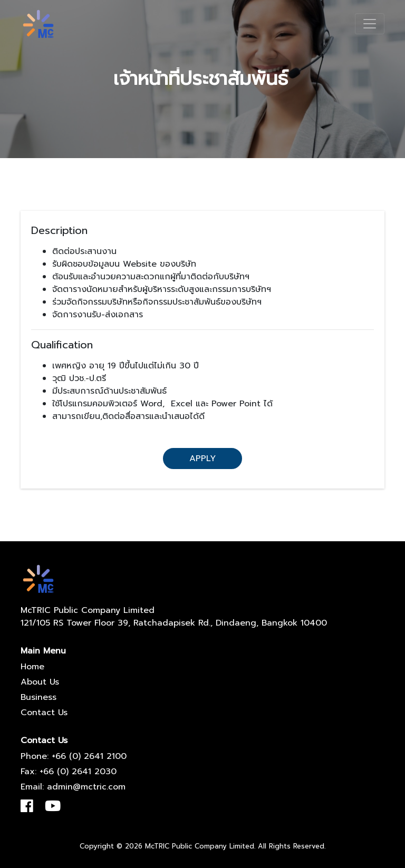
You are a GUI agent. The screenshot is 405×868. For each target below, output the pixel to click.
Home (32, 667)
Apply (202, 459)
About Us (40, 682)
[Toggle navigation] (370, 24)
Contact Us (44, 713)
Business (38, 697)
